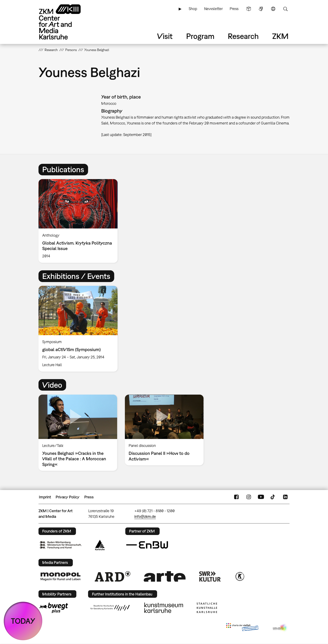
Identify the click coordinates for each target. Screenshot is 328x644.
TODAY (23, 621)
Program (200, 36)
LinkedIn (285, 497)
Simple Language (249, 9)
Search (285, 9)
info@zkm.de (145, 516)
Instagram (249, 497)
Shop (193, 9)
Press (234, 9)
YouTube (261, 497)
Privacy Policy (68, 497)
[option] (80, 221)
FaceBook (236, 497)
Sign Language (261, 9)
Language (273, 9)
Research (243, 36)
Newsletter (213, 9)
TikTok (273, 497)
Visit (165, 36)
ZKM (280, 36)
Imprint (45, 497)
